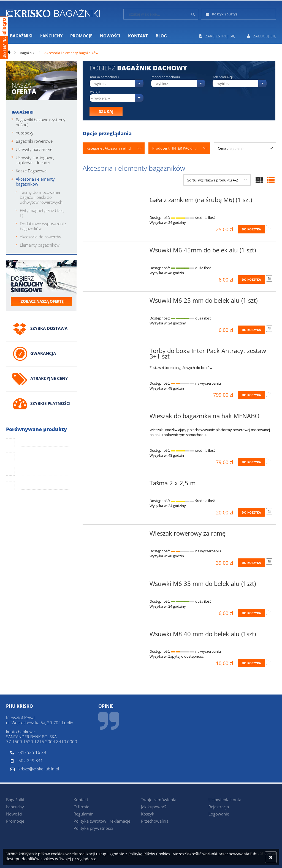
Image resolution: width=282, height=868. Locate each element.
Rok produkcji (223, 77)
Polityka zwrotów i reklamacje (102, 821)
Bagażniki (23, 112)
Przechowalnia (155, 821)
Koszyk (148, 814)
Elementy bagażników (40, 245)
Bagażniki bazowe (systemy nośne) (40, 122)
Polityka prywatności (93, 828)
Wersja (95, 92)
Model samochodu (166, 77)
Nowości (14, 814)
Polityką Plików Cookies (149, 854)
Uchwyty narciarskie (34, 149)
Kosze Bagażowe (31, 171)
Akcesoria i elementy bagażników (35, 181)
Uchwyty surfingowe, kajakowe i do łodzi (35, 160)
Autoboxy (25, 133)
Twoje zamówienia (159, 800)
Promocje (15, 821)
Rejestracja (219, 807)
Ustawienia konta (225, 800)
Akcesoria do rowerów (40, 237)
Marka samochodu (104, 77)
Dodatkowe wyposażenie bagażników (43, 226)
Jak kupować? (154, 807)
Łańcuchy (15, 807)
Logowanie (219, 814)
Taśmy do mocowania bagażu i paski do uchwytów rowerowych (41, 197)
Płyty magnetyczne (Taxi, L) (42, 213)
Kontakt (81, 800)
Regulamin (84, 814)
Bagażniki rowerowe (34, 141)
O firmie (81, 807)
